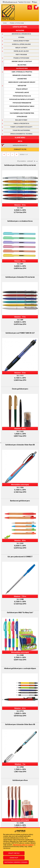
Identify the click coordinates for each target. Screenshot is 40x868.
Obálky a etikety (21, 48)
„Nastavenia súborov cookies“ (23, 845)
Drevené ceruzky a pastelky (22, 61)
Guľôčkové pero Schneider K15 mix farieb (20, 277)
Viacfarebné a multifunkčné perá (22, 113)
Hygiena (21, 37)
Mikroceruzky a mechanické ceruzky (22, 82)
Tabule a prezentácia (21, 123)
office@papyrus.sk (11, 2)
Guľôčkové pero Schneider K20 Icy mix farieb (20, 165)
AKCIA (20, 141)
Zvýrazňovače (22, 117)
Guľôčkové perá (22, 68)
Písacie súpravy (22, 89)
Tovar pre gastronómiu (21, 130)
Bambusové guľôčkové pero (20, 501)
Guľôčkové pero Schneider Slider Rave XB (20, 445)
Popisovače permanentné (22, 103)
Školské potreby (21, 120)
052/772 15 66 (25, 2)
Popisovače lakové (22, 93)
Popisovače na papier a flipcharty (22, 99)
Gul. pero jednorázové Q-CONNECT (20, 557)
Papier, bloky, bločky (21, 51)
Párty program (21, 55)
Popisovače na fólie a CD (22, 96)
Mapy (35, 2)
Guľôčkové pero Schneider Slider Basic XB (20, 724)
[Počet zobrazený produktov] (36, 161)
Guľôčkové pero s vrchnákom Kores (20, 221)
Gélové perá (22, 65)
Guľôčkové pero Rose (20, 780)
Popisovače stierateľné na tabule (22, 106)
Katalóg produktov (20, 145)
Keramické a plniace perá (22, 75)
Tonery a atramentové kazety (21, 127)
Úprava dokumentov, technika (21, 134)
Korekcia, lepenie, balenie (21, 44)
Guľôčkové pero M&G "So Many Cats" (20, 613)
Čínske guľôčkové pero (20, 389)
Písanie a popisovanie (17, 23)
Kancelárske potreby (21, 41)
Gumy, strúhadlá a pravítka (22, 72)
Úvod (5, 23)
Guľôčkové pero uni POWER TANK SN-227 (20, 333)
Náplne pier (22, 86)
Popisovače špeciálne (22, 110)
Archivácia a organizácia (21, 34)
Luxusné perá (22, 79)
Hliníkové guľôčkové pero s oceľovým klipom (20, 668)
